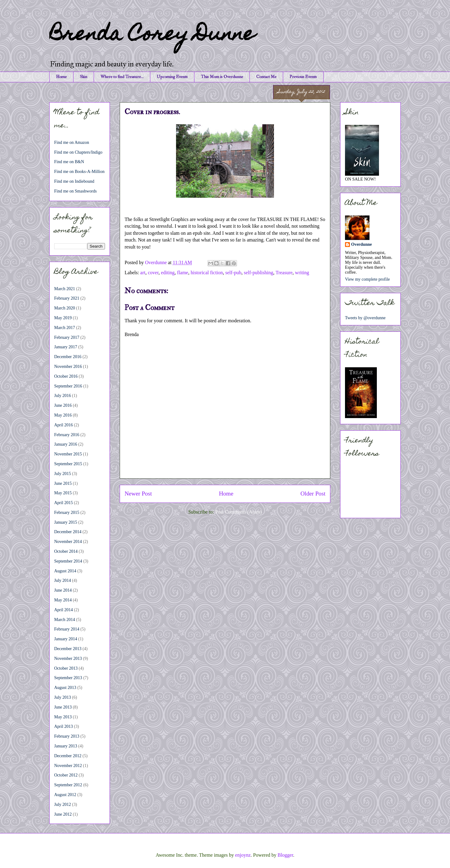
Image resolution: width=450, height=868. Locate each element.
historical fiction (207, 273)
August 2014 (65, 571)
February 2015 (67, 513)
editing (168, 273)
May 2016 (63, 415)
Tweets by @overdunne (365, 318)
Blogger (285, 855)
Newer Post (138, 494)
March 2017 (65, 328)
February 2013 (67, 736)
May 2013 (63, 717)
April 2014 (64, 610)
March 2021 (65, 289)
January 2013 (66, 746)
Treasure (284, 273)
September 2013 (68, 678)
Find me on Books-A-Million (79, 172)
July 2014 (63, 580)
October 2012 (66, 775)
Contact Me (266, 77)
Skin (84, 77)
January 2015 (66, 522)
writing (302, 273)
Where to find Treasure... (122, 77)
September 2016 (68, 386)
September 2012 (68, 785)
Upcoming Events (172, 77)
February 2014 (67, 629)
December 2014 (68, 532)
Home (61, 77)
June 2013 (63, 707)
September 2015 (68, 464)
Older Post (313, 494)
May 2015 (63, 493)
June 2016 (63, 405)
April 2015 (64, 503)
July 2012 (63, 804)
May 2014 (63, 600)
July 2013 (63, 697)
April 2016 (64, 425)
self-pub (233, 273)
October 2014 (66, 551)
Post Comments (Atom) (238, 512)
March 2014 (65, 620)
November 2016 (68, 367)
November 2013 (68, 658)
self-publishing (258, 273)
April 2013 (64, 726)
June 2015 (63, 483)
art (143, 273)
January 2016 (66, 444)
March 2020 (65, 308)
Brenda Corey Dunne (152, 36)
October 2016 (66, 376)
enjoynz (243, 855)
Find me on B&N (69, 162)
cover (153, 273)
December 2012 (68, 756)
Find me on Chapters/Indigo (78, 152)
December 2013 (68, 649)
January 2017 (66, 347)
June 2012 (63, 814)
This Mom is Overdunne (222, 77)
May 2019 (63, 318)
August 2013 (65, 688)
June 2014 (63, 590)
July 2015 (63, 474)
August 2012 (65, 795)
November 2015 (68, 454)
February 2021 (67, 298)
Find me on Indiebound (74, 181)
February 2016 (67, 435)
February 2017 (67, 337)
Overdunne (362, 244)
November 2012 (68, 766)
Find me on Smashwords (75, 191)
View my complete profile (367, 279)
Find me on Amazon (72, 142)
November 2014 (68, 542)
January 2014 (66, 639)
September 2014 (68, 561)
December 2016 (68, 357)
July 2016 (63, 396)
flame (182, 273)
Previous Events (303, 77)
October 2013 (66, 668)
